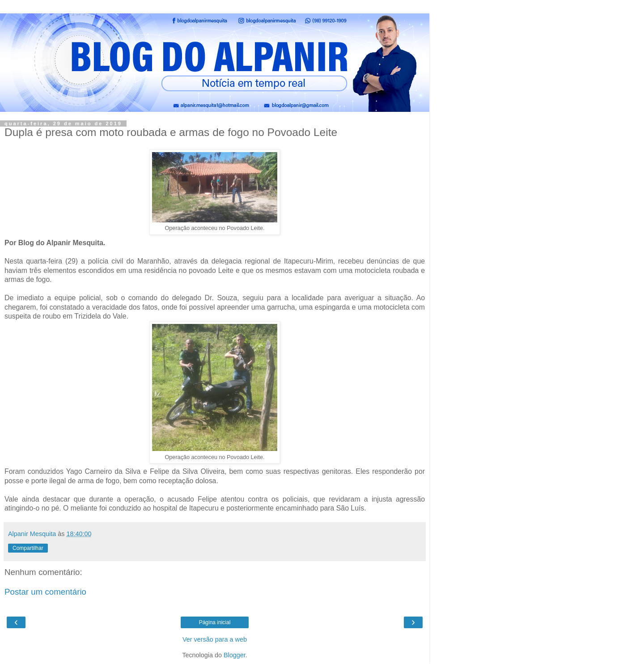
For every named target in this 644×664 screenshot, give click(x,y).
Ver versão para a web (215, 639)
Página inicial (215, 622)
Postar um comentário (45, 592)
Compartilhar (28, 548)
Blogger (235, 655)
